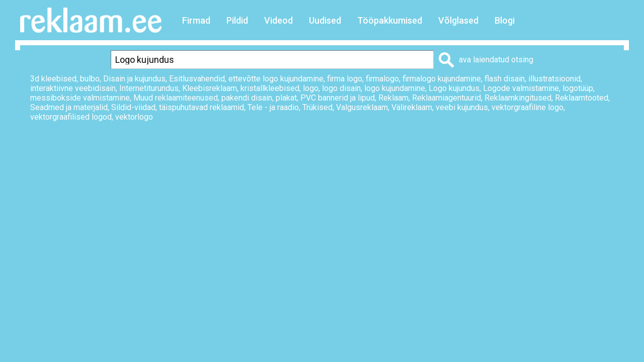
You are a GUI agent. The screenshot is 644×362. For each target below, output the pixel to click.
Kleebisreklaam (210, 88)
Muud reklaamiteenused (176, 98)
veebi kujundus (462, 107)
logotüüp (578, 88)
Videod (278, 20)
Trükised (317, 107)
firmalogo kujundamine (442, 79)
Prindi (449, 151)
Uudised (325, 20)
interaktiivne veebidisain (73, 88)
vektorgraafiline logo (528, 107)
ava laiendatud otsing (496, 60)
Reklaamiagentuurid (447, 98)
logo (311, 88)
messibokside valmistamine (80, 98)
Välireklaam (412, 107)
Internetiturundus (149, 88)
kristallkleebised (270, 88)
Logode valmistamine (521, 88)
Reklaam (393, 98)
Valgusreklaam (362, 107)
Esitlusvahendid (197, 79)
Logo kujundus (454, 88)
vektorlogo (134, 117)
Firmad (196, 20)
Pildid (237, 20)
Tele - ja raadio (273, 107)
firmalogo (382, 79)
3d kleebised (53, 79)
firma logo (345, 79)
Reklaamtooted (582, 98)
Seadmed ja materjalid (69, 107)
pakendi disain (247, 98)
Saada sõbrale (597, 151)
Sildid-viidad (133, 107)
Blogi (505, 20)
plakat (286, 98)
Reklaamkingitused (518, 98)
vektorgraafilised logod (71, 117)
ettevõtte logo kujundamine (276, 79)
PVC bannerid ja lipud (338, 98)
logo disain (341, 88)
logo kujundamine (395, 88)
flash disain (505, 79)
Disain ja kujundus (134, 79)
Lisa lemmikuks (515, 151)
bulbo (90, 79)
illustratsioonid (554, 79)
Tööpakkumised (390, 20)
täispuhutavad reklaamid (202, 107)
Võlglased (458, 20)
